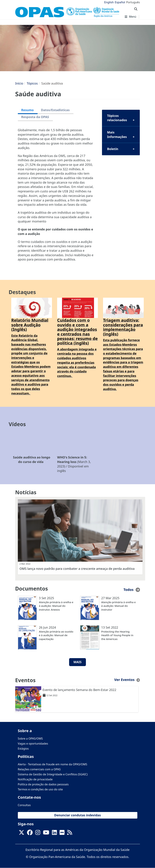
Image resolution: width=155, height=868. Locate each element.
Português (133, 2)
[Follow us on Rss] (70, 834)
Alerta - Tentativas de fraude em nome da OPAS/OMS (53, 764)
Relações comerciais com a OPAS (39, 769)
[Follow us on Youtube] (46, 834)
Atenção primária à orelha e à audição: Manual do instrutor (119, 606)
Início (19, 83)
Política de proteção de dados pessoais (43, 784)
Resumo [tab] (28, 110)
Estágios (23, 749)
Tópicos (32, 83)
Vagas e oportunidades (33, 744)
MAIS (77, 662)
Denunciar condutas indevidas (77, 815)
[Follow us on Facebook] (30, 834)
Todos (129, 590)
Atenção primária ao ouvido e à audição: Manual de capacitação (56, 635)
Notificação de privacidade (35, 779)
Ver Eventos (124, 680)
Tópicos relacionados (117, 118)
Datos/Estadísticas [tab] (55, 110)
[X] (21, 834)
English (109, 2)
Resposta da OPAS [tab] (35, 117)
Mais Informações (117, 134)
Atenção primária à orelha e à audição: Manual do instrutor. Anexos (56, 606)
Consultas (24, 805)
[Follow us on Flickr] (62, 834)
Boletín (113, 149)
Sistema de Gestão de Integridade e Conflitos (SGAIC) (53, 774)
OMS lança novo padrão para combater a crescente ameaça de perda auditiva (77, 569)
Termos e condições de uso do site (40, 789)
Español (120, 2)
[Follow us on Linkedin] (54, 834)
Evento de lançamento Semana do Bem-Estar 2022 (79, 690)
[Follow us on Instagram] (38, 834)
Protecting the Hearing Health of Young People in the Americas (117, 635)
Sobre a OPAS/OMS (30, 739)
